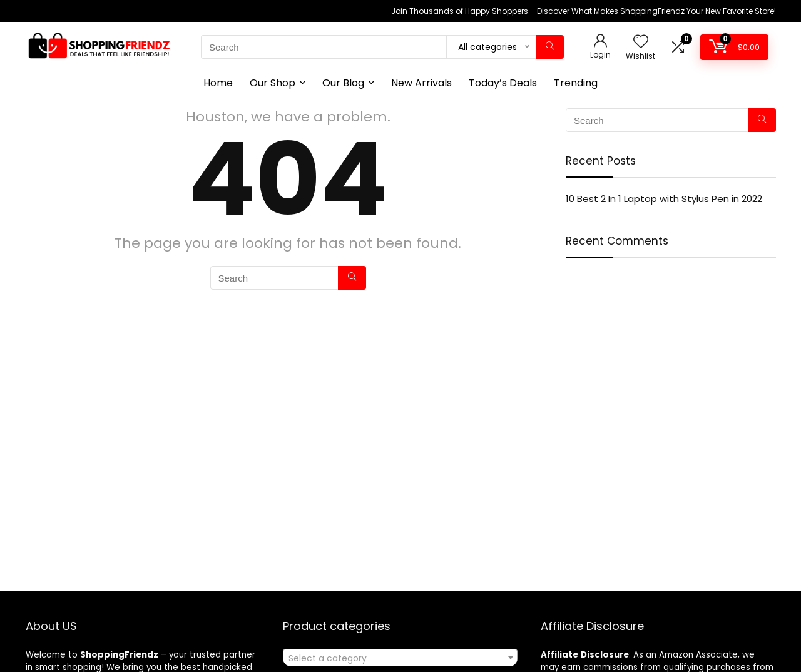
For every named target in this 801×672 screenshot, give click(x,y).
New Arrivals (421, 83)
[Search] (550, 47)
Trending (576, 83)
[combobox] (400, 658)
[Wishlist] (641, 42)
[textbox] (400, 658)
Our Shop (273, 83)
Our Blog (343, 83)
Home (218, 83)
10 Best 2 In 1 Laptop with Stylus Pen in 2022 (664, 199)
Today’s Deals (503, 83)
